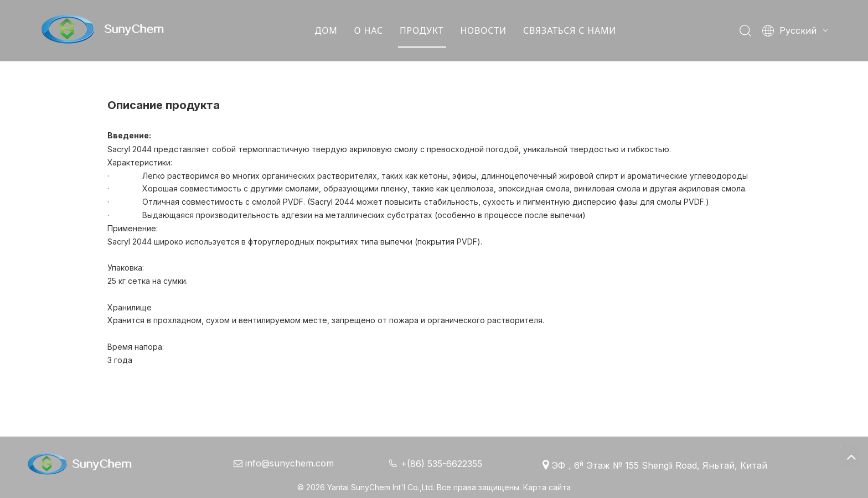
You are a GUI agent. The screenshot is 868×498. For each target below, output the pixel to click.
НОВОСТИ (483, 30)
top (851, 456)
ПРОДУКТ (422, 30)
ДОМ (326, 30)
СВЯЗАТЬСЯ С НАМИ (570, 30)
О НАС (369, 30)
